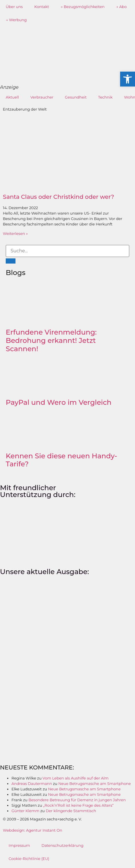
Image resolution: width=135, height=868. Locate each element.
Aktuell (12, 97)
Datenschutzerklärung (63, 845)
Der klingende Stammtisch (71, 811)
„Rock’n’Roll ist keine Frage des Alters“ (78, 805)
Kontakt (42, 7)
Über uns (14, 7)
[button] (128, 79)
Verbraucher (42, 97)
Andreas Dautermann (32, 783)
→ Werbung (16, 20)
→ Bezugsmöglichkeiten (83, 7)
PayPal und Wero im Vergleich (59, 402)
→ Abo (122, 7)
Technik (105, 97)
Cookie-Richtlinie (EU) (29, 859)
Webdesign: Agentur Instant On (33, 830)
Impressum (19, 845)
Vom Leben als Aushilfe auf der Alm (76, 778)
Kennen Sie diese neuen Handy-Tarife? (61, 460)
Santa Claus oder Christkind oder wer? (58, 197)
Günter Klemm (25, 811)
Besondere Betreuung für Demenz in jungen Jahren (77, 800)
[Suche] (11, 261)
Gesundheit (76, 97)
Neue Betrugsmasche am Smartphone (94, 783)
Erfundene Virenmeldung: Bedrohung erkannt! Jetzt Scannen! (51, 340)
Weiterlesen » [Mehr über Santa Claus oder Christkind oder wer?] (15, 233)
